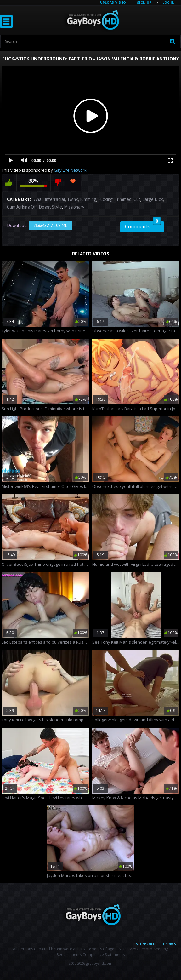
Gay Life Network (70, 170)
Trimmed (123, 199)
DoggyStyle (50, 207)
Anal (38, 199)
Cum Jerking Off (22, 207)
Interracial (55, 199)
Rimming (88, 199)
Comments (143, 226)
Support (145, 944)
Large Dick (153, 199)
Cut (137, 199)
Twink (73, 199)
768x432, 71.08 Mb (51, 226)
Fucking (105, 199)
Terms (169, 944)
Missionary (74, 207)
